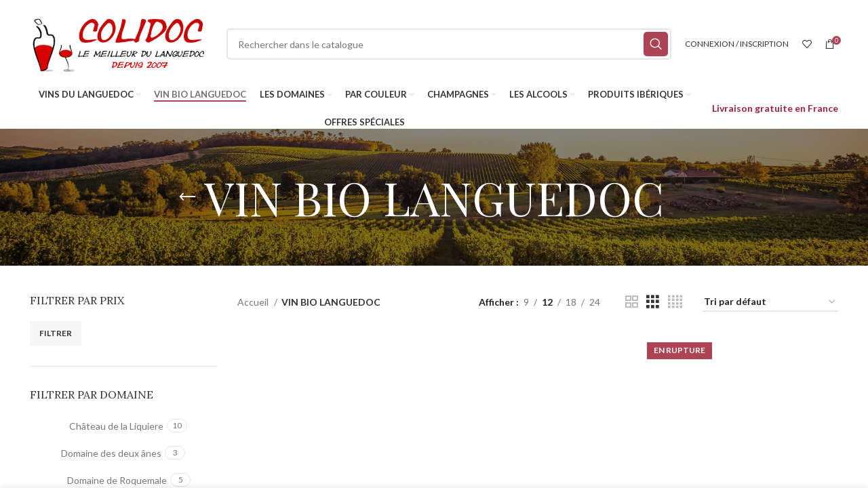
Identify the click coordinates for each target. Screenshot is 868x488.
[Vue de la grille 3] (653, 302)
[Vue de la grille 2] (632, 302)
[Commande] (770, 303)
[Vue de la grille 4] (675, 302)
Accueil (254, 302)
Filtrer (56, 333)
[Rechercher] (449, 44)
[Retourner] (187, 197)
